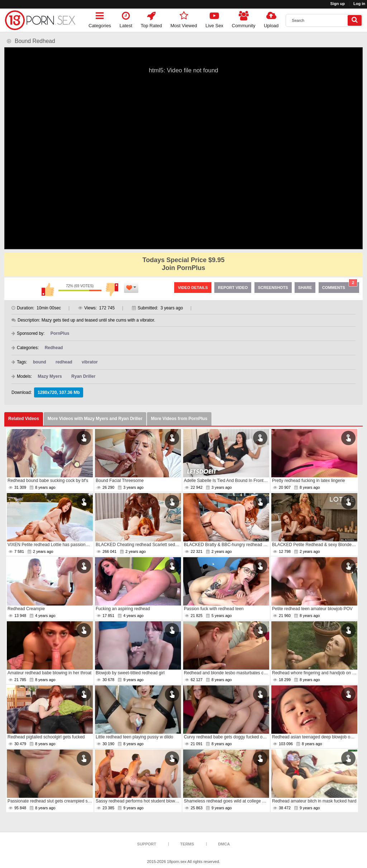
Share (305, 288)
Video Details (193, 288)
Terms (187, 844)
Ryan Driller (83, 376)
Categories (100, 18)
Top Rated (151, 18)
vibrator (90, 362)
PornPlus (60, 333)
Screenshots (273, 288)
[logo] (40, 20)
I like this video (48, 289)
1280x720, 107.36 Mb (59, 392)
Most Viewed (183, 18)
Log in (359, 4)
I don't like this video (112, 289)
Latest (126, 18)
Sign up (338, 4)
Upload (271, 18)
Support (147, 844)
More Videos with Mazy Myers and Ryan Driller (95, 419)
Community (244, 18)
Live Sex (214, 18)
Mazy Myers (50, 376)
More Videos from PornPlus (179, 419)
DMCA (224, 844)
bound (40, 362)
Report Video (233, 288)
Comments (340, 286)
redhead (64, 362)
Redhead (54, 348)
